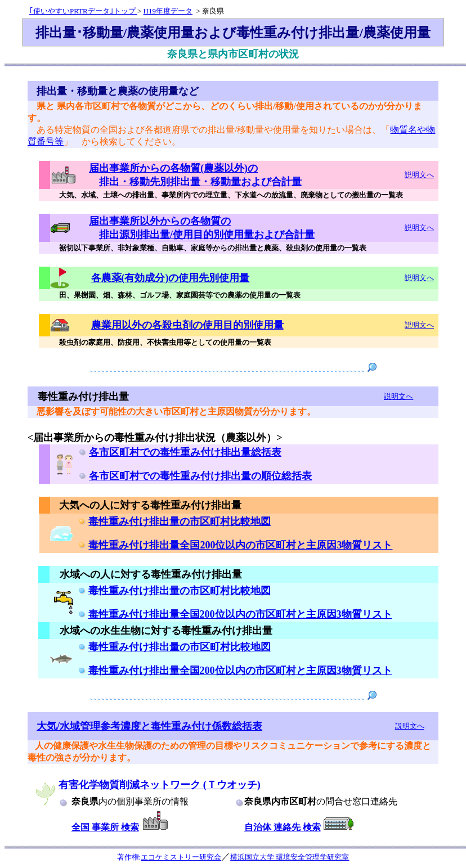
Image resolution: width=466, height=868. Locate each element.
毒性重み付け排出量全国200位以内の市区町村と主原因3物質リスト (240, 545)
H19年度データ (168, 11)
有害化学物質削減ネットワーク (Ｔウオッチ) (160, 785)
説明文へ (419, 175)
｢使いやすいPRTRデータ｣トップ (83, 11)
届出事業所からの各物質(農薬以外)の (173, 168)
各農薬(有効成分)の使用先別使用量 (171, 278)
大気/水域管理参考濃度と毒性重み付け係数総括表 (149, 726)
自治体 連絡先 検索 (283, 827)
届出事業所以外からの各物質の (160, 221)
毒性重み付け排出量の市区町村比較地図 (180, 521)
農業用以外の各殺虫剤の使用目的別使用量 (187, 325)
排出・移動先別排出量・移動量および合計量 (200, 182)
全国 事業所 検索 (105, 827)
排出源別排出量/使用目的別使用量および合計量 (207, 235)
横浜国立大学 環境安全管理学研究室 (290, 857)
